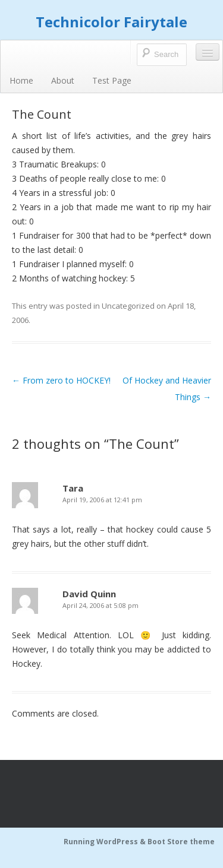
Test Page (112, 80)
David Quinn (89, 594)
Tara (73, 488)
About (63, 80)
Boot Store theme (181, 842)
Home (21, 80)
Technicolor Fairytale (111, 22)
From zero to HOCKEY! (61, 380)
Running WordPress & (106, 842)
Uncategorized (128, 306)
